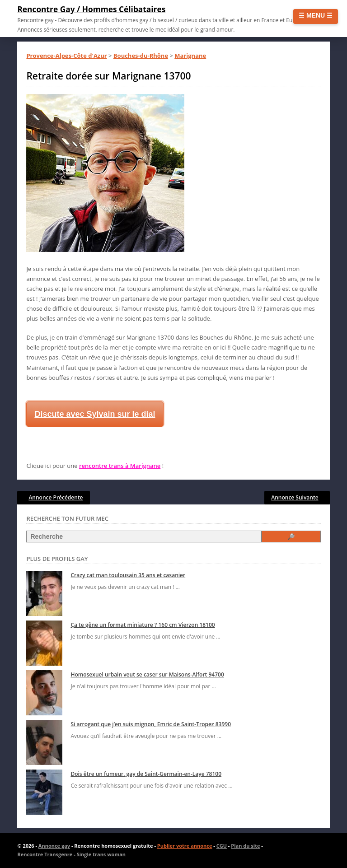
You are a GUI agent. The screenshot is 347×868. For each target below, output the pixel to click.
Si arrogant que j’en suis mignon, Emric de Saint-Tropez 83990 (151, 724)
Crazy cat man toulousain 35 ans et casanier (128, 575)
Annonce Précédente (56, 497)
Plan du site (245, 846)
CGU (222, 846)
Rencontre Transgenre (45, 854)
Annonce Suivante (295, 497)
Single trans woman (101, 854)
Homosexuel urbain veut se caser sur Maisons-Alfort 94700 (147, 674)
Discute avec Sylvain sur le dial (95, 414)
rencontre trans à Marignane (120, 466)
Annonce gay (54, 846)
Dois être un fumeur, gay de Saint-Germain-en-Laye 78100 (146, 774)
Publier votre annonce (185, 846)
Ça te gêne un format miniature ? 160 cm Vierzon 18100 (143, 625)
